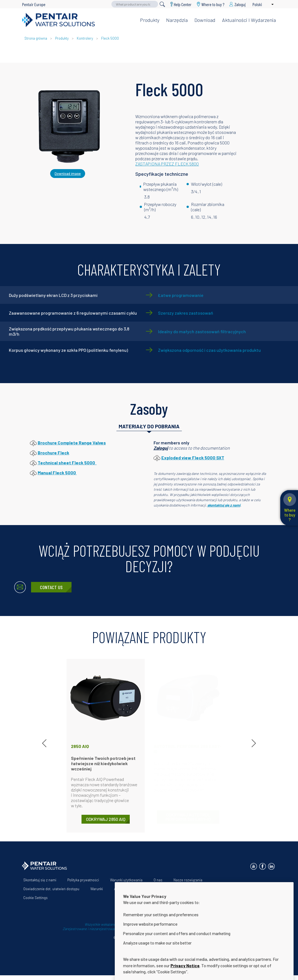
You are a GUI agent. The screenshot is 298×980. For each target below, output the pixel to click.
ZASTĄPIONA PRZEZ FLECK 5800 (167, 164)
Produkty (150, 20)
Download (205, 20)
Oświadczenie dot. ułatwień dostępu (51, 889)
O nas (158, 880)
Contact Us (51, 587)
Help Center (183, 4)
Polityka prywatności (83, 880)
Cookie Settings (35, 898)
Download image (68, 174)
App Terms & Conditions (133, 889)
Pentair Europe (34, 4)
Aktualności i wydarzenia (249, 20)
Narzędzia (177, 20)
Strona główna (36, 38)
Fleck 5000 (110, 38)
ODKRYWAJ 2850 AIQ (106, 819)
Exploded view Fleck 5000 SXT (193, 458)
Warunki (97, 889)
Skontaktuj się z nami (40, 880)
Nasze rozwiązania (188, 880)
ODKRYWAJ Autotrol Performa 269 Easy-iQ (188, 817)
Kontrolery (85, 38)
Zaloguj (161, 448)
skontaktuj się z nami (224, 505)
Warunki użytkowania (126, 880)
